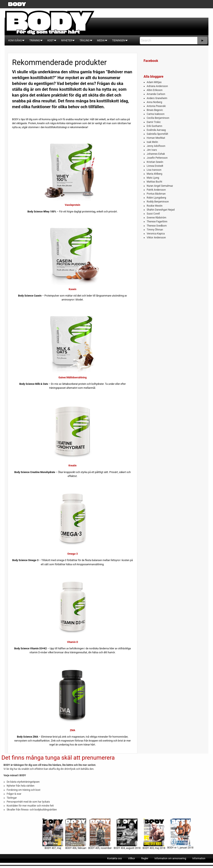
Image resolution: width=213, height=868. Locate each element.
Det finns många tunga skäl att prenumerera (58, 758)
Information (199, 858)
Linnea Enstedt (155, 166)
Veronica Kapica (156, 234)
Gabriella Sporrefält (157, 134)
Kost (51, 40)
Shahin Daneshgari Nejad (161, 210)
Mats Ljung (153, 178)
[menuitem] (15, 40)
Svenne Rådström (156, 218)
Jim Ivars (152, 150)
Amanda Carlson (156, 94)
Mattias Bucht (154, 182)
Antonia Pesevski (156, 106)
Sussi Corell (153, 214)
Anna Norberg (154, 102)
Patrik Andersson (156, 190)
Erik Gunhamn (154, 126)
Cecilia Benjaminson (158, 118)
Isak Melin (152, 142)
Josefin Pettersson (157, 158)
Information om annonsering (170, 858)
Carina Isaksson (155, 114)
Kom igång (15, 40)
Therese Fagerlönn (157, 222)
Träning (35, 40)
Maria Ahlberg (154, 174)
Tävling (84, 40)
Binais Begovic (155, 110)
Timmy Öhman (155, 230)
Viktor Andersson (156, 238)
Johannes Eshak (156, 154)
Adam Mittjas (154, 82)
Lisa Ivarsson (154, 170)
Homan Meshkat (156, 138)
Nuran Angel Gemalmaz (160, 186)
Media (101, 40)
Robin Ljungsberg (156, 198)
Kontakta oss (115, 858)
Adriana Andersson (157, 86)
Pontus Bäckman (156, 194)
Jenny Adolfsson (156, 146)
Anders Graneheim (157, 98)
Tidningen (119, 40)
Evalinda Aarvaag (156, 130)
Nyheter (67, 40)
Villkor (132, 858)
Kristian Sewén (155, 162)
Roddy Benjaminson (158, 202)
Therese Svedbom (157, 226)
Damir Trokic (154, 122)
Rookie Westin (155, 206)
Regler (145, 858)
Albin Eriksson (155, 90)
